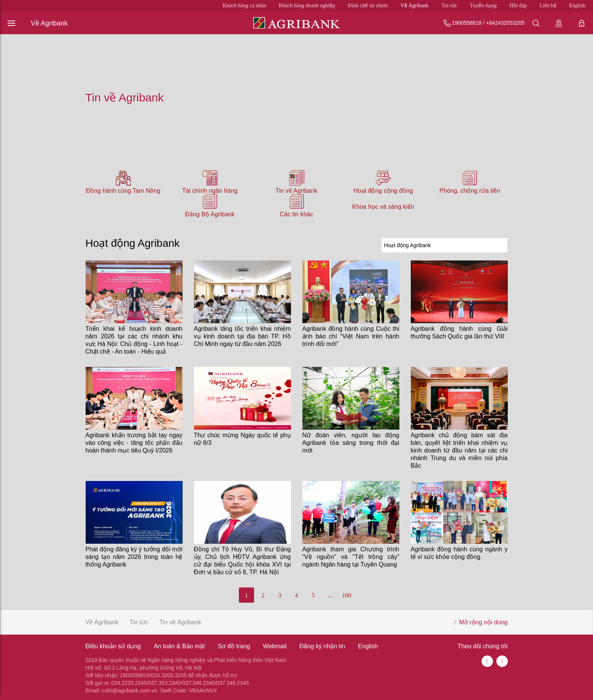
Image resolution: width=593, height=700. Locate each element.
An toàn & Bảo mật (179, 646)
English (577, 6)
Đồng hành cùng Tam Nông (123, 191)
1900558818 (467, 23)
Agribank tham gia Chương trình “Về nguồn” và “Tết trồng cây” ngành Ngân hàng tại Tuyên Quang (351, 557)
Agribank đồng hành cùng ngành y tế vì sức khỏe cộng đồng (459, 553)
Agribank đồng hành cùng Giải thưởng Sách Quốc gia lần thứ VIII (459, 333)
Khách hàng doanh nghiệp (307, 6)
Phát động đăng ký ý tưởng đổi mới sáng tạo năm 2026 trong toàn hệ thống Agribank (134, 557)
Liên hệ (548, 6)
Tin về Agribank (297, 191)
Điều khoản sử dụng (113, 646)
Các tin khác (296, 214)
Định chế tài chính (368, 6)
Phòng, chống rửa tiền (470, 191)
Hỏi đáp (518, 6)
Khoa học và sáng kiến (383, 207)
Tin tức (449, 6)
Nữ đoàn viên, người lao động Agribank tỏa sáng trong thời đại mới (351, 443)
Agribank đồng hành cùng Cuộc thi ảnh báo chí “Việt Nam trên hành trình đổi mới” (351, 336)
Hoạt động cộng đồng (383, 191)
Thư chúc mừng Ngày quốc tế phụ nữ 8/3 (242, 439)
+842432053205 (505, 23)
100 (347, 595)
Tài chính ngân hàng (210, 191)
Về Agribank (415, 6)
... (330, 595)
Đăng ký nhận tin (322, 646)
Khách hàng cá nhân (244, 6)
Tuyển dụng (483, 6)
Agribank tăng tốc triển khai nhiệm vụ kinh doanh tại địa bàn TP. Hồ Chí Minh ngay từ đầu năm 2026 (242, 336)
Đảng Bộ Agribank (210, 214)
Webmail (275, 646)
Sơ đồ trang (234, 646)
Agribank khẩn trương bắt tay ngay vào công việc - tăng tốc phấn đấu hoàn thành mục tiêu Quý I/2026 (134, 443)
